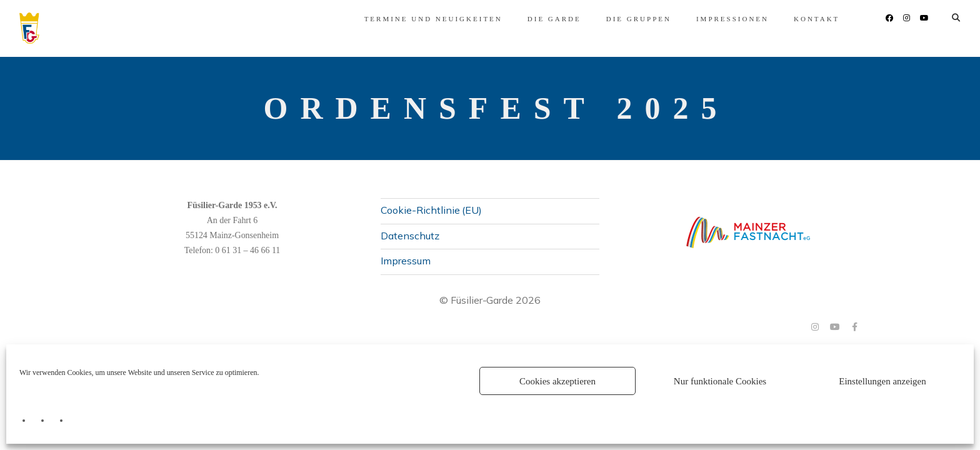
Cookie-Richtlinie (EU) (431, 210)
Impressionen (637, 19)
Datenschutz (410, 236)
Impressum (406, 261)
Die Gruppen (542, 19)
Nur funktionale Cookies (720, 381)
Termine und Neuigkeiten (337, 19)
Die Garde (458, 19)
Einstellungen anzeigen (882, 381)
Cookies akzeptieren (557, 381)
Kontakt (721, 19)
